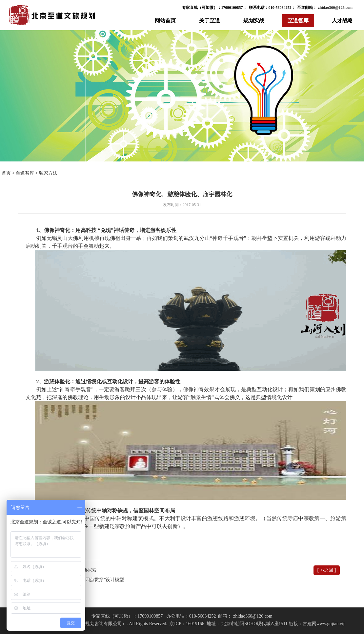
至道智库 (298, 21)
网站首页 (165, 21)
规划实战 (254, 21)
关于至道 (210, 21)
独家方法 (48, 173)
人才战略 (342, 21)
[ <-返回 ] (327, 570)
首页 (6, 173)
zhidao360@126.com (335, 8)
